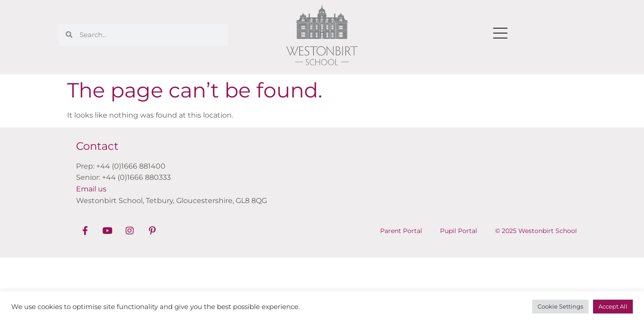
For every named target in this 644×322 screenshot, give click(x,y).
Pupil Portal (459, 231)
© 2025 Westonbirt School (536, 231)
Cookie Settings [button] (560, 306)
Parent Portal (401, 231)
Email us (91, 189)
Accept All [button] (613, 306)
